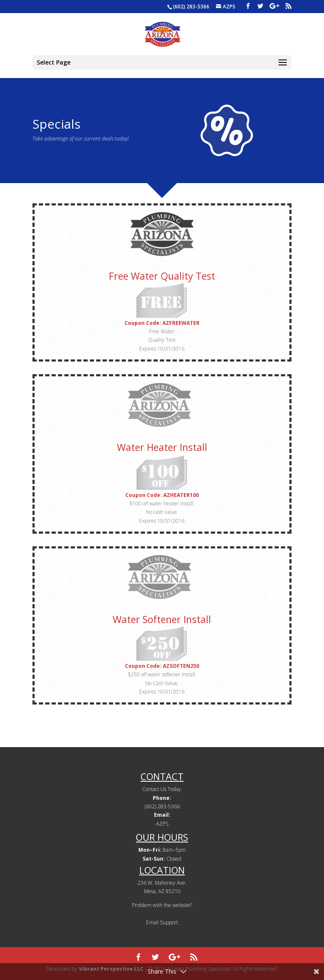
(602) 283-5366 (191, 7)
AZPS (162, 824)
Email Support (162, 922)
